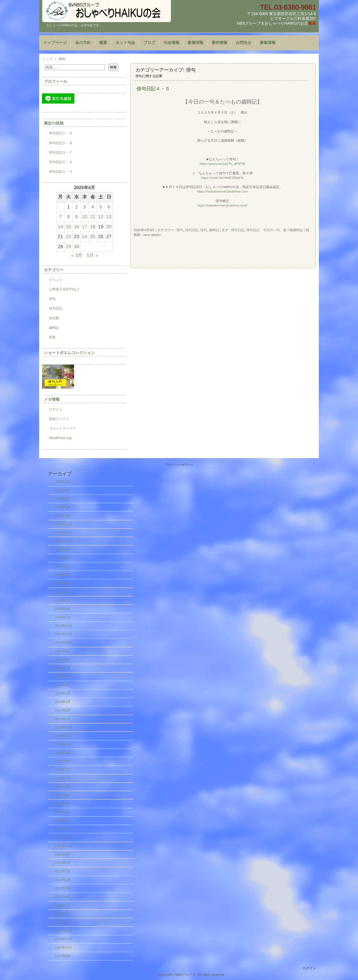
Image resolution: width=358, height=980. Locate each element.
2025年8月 (63, 558)
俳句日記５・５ (61, 162)
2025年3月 (63, 600)
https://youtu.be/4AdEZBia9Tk (222, 178)
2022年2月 (63, 914)
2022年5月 (63, 888)
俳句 (180, 230)
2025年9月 (63, 549)
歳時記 (54, 328)
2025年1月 (63, 617)
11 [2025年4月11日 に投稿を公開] (93, 217)
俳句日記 (192, 230)
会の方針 (83, 43)
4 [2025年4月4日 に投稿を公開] (93, 207)
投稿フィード (59, 419)
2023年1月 (63, 820)
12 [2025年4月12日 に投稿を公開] (101, 217)
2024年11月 (63, 634)
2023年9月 (63, 753)
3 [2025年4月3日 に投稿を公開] (85, 207)
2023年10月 (63, 744)
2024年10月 (63, 643)
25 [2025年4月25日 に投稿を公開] (93, 236)
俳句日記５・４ (61, 172)
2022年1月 (63, 922)
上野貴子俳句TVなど (64, 289)
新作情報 (220, 43)
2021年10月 (63, 948)
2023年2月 (63, 812)
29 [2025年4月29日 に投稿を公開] (68, 247)
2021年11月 (63, 939)
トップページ (55, 43)
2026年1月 (63, 515)
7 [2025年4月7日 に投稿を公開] (60, 217)
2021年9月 (63, 956)
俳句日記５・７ (61, 153)
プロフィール (56, 81)
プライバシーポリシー (179, 465)
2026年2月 (63, 507)
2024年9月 (63, 651)
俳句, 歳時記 (209, 230)
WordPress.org (60, 438)
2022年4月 (63, 897)
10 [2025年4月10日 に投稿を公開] (85, 217)
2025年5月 (63, 583)
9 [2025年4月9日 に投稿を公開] (77, 217)
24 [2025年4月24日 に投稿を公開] (85, 236)
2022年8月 (63, 863)
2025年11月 (63, 533)
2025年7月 (63, 566)
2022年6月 (63, 880)
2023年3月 (63, 803)
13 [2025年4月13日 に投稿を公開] (109, 217)
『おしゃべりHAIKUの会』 (107, 11)
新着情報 (196, 43)
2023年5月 (63, 787)
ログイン (56, 409)
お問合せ (244, 43)
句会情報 (171, 43)
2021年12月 (63, 930)
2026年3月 (63, 499)
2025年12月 (63, 524)
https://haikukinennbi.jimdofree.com (222, 191)
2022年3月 (63, 905)
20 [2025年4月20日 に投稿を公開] (109, 227)
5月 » (92, 255)
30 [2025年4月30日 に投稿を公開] (76, 247)
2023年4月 (63, 795)
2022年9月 (63, 854)
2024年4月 (63, 693)
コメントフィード (62, 428)
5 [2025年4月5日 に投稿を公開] (101, 207)
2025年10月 (63, 541)
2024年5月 (63, 685)
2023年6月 (63, 778)
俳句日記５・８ (61, 143)
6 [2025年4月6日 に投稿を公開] (109, 207)
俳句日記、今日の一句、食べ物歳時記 (275, 230)
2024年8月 (63, 660)
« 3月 (77, 255)
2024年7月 (63, 668)
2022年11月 (63, 837)
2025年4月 (63, 592)
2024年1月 (63, 719)
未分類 (54, 318)
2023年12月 (63, 727)
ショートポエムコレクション (69, 353)
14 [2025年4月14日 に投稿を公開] (60, 227)
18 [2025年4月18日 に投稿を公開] (93, 227)
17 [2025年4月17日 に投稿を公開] (85, 227)
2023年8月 (63, 761)
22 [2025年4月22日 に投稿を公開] (68, 236)
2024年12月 (63, 626)
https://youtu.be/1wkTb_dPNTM (222, 164)
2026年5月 (63, 482)
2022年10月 (63, 846)
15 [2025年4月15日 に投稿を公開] (68, 227)
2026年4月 (63, 490)
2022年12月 (63, 829)
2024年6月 (63, 676)
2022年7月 (63, 871)
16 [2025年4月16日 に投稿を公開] (76, 227)
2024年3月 (63, 702)
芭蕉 (52, 337)
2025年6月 (63, 575)
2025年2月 (63, 609)
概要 (103, 43)
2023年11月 (63, 736)
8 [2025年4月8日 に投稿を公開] (69, 217)
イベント (56, 280)
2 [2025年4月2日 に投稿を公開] (77, 207)
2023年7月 (63, 770)
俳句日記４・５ (153, 89)
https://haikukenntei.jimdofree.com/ (222, 205)
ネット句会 (125, 43)
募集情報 (268, 43)
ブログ (149, 43)
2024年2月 (63, 710)
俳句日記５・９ (61, 133)
